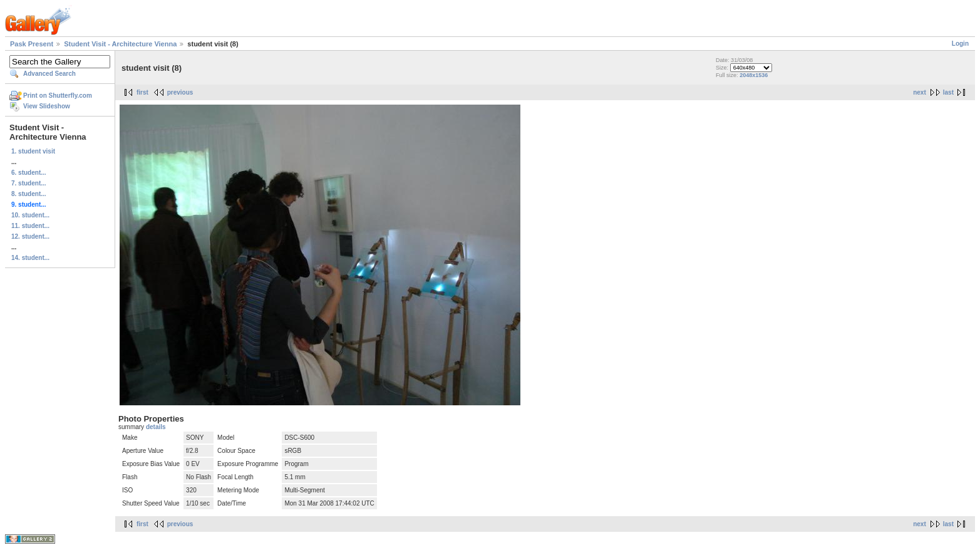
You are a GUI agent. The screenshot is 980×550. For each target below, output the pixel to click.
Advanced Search (49, 74)
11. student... (30, 226)
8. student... (29, 194)
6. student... (29, 173)
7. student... (29, 183)
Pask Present (32, 44)
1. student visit (33, 151)
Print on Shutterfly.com (58, 96)
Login (960, 44)
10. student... (30, 215)
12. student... (30, 236)
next (920, 92)
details (156, 427)
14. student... (30, 258)
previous (180, 92)
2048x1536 (754, 75)
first (142, 92)
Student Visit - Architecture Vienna (120, 44)
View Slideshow (47, 106)
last (948, 92)
